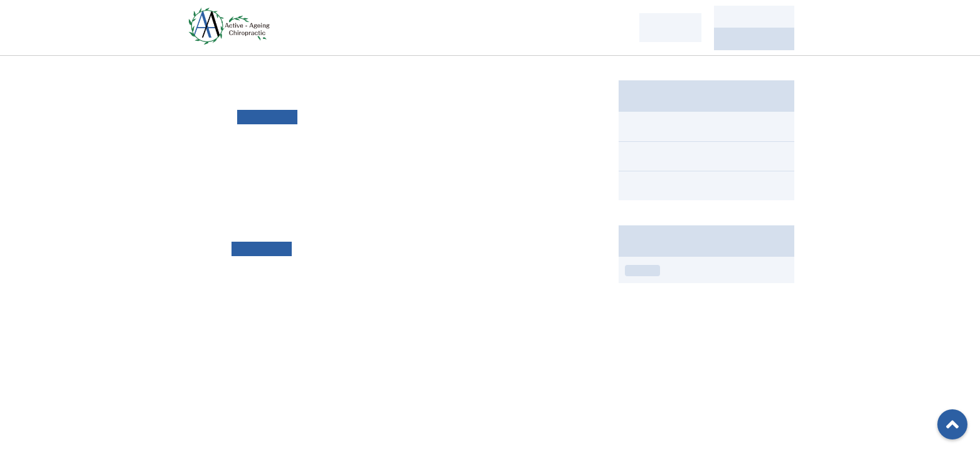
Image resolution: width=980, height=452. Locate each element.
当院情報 (599, 27)
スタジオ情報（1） (668, 186)
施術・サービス (508, 27)
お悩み (423, 27)
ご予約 (754, 17)
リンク (522, 156)
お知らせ (642, 271)
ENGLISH (670, 27)
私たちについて (343, 27)
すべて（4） (652, 126)
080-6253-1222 (754, 39)
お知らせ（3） (658, 156)
